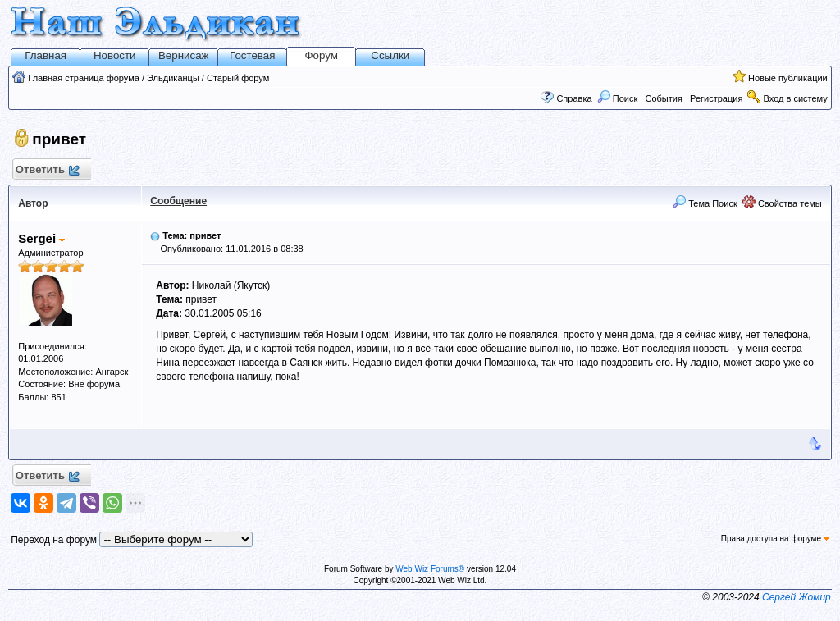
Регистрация (716, 98)
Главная (46, 55)
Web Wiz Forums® (430, 569)
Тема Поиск (705, 203)
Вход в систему (796, 98)
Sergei (41, 238)
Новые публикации (788, 78)
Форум (321, 55)
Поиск (618, 98)
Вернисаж (184, 55)
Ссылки (390, 55)
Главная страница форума (84, 78)
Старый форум (238, 78)
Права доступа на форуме (775, 539)
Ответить (46, 170)
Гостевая (252, 55)
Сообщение (178, 201)
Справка (574, 98)
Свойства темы (782, 203)
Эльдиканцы (173, 78)
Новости (115, 55)
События (662, 98)
